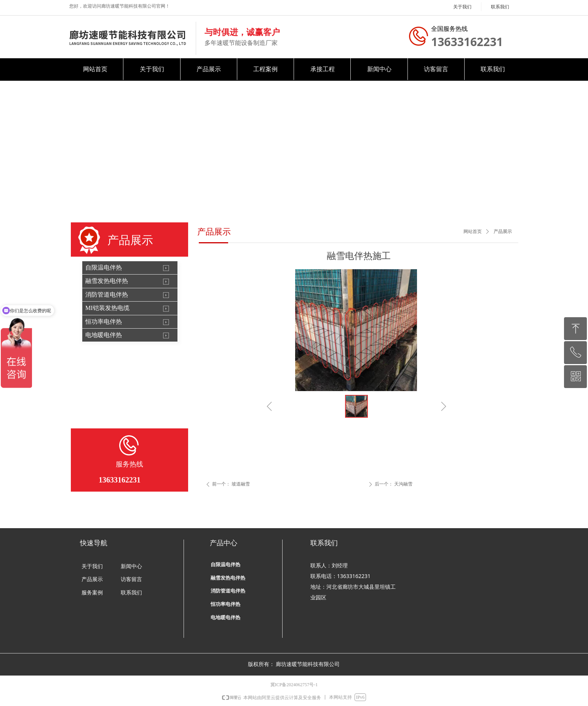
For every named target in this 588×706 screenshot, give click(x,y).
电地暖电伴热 (104, 335)
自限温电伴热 (104, 268)
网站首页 (473, 232)
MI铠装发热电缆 (107, 308)
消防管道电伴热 (107, 295)
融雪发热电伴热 (107, 281)
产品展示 (503, 232)
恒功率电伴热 (104, 322)
